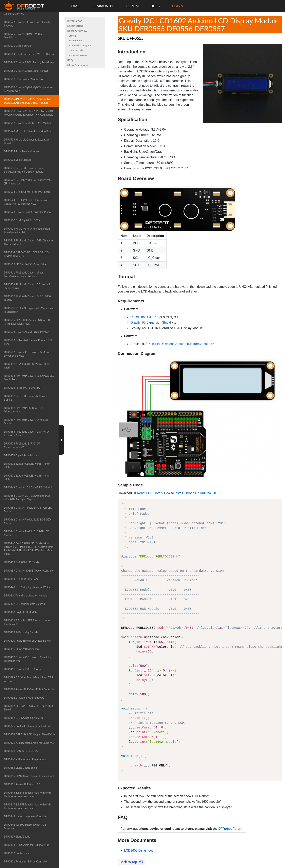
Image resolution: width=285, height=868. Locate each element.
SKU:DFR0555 (131, 38)
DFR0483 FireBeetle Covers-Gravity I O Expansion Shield (26, 433)
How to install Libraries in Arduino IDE (191, 493)
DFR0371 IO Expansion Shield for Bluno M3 (29, 743)
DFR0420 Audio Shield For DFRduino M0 (27, 641)
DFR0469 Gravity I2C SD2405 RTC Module (28, 487)
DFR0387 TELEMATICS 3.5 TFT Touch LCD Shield (28, 708)
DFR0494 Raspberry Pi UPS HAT (22, 388)
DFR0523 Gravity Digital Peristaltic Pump (27, 212)
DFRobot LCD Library (148, 493)
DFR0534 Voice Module (18, 160)
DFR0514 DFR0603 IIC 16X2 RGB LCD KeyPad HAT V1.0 (26, 254)
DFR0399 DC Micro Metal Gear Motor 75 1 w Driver (29, 679)
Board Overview (77, 31)
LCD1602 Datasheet (138, 850)
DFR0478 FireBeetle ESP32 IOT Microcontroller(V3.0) (22, 445)
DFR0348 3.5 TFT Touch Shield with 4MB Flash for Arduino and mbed (27, 794)
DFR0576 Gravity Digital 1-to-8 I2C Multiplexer (24, 36)
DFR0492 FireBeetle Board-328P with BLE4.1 (25, 398)
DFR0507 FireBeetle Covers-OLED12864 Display (27, 298)
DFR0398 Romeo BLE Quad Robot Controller (29, 689)
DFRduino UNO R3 (144, 317)
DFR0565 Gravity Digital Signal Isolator (26, 71)
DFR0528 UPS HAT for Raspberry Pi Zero (27, 192)
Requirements (76, 40)
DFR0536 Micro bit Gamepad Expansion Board (27, 141)
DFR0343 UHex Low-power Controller (26, 816)
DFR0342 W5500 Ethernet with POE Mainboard (25, 826)
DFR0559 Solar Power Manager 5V (24, 79)
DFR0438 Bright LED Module (21, 612)
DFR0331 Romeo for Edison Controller (26, 861)
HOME (74, 6)
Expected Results (78, 55)
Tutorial (72, 36)
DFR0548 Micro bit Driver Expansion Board (28, 131)
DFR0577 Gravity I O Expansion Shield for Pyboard (28, 24)
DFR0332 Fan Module (16, 853)
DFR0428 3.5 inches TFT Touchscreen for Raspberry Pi (27, 622)
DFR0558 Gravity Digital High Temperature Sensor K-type (28, 89)
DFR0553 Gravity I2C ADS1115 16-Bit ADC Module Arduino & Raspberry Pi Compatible (29, 113)
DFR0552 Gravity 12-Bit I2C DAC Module (28, 123)
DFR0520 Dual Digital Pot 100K (22, 220)
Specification (75, 26)
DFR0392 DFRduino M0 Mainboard (24, 698)
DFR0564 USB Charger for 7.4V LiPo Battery (29, 54)
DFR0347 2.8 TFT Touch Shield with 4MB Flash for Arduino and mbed (27, 806)
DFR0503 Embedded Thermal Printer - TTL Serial (28, 342)
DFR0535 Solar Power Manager (22, 151)
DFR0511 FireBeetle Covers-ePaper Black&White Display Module (24, 274)
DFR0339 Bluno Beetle (17, 837)
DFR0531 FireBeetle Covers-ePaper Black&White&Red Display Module (24, 170)
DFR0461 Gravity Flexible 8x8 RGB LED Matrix (27, 533)
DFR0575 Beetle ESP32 (17, 46)
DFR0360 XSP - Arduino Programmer (25, 759)
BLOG (155, 6)
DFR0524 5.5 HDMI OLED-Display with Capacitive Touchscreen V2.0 (27, 202)
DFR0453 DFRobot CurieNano (21, 579)
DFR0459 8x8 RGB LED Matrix (22, 562)
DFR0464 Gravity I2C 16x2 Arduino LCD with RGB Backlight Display (27, 498)
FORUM (132, 6)
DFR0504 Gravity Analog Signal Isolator (26, 332)
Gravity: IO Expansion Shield (151, 322)
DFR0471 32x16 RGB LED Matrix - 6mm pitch (27, 477)
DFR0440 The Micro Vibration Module (26, 595)
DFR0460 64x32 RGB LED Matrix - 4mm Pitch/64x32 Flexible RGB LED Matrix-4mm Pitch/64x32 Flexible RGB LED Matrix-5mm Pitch (29, 549)
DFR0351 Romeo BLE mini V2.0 (22, 784)
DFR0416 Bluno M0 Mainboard (22, 649)
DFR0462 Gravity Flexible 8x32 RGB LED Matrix (27, 521)
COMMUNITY (103, 6)
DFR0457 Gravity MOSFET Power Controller (29, 571)
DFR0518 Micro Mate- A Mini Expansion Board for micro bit (27, 230)
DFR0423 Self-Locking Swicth (21, 632)
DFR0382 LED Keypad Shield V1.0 (23, 718)
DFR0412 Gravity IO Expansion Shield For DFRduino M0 (28, 659)
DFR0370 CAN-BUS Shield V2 (21, 751)
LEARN (178, 6)
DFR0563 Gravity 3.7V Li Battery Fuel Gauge (29, 62)
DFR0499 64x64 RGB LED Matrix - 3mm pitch (27, 366)
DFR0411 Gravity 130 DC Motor (22, 669)
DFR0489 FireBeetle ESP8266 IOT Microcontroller (23, 410)
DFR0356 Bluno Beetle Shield (21, 768)
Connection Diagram (80, 45)
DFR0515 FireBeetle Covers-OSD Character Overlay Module (29, 242)
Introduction (75, 21)
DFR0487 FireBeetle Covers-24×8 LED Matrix (26, 422)
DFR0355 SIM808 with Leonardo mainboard (29, 776)
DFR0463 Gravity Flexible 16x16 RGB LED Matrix (28, 509)
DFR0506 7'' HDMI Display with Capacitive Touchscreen (28, 310)
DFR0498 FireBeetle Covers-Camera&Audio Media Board (29, 378)
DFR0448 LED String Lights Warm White (27, 587)
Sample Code (76, 50)
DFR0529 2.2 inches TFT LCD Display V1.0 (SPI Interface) (28, 182)
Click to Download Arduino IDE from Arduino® (181, 344)
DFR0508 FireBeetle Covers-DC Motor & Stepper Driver (27, 286)
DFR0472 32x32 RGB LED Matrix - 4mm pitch (27, 465)
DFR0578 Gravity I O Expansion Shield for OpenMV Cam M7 (28, 12)
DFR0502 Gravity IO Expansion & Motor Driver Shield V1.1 (27, 354)
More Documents (78, 65)
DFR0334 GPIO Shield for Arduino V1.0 (26, 845)
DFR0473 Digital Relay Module (21, 455)
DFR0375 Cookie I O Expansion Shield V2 (28, 726)
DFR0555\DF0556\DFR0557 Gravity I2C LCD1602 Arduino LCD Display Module (28, 101)
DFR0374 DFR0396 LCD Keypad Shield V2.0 (29, 734)
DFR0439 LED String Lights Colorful (24, 604)
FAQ (70, 60)
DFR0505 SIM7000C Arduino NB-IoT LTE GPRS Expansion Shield (27, 322)
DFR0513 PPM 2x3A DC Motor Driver (26, 264)
